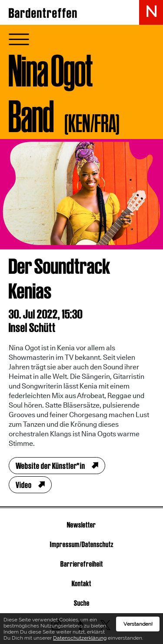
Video (24, 485)
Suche (82, 603)
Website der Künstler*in (50, 466)
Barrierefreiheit (82, 564)
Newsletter (81, 525)
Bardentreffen (43, 13)
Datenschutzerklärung (80, 640)
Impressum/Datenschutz (82, 544)
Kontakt (81, 583)
